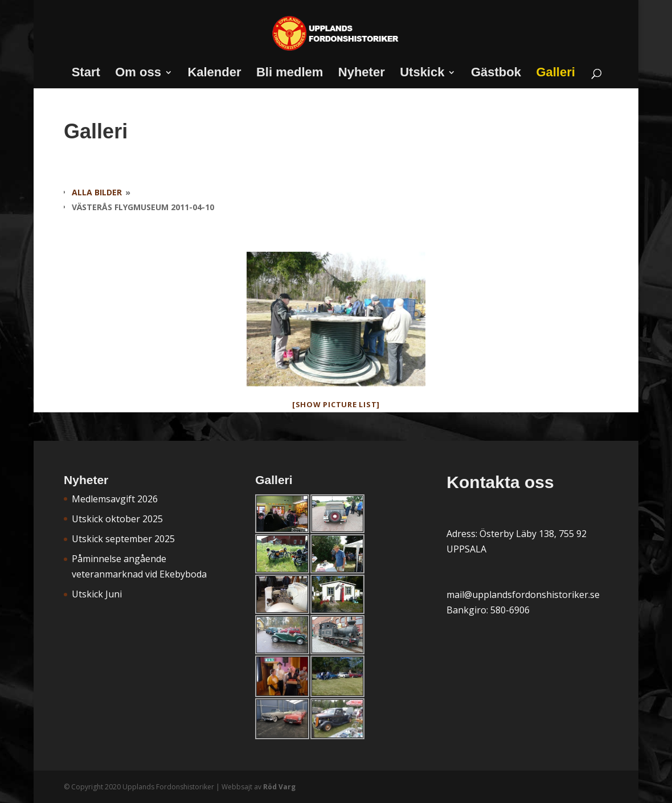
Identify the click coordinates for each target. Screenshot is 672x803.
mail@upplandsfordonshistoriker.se (523, 595)
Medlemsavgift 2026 (115, 499)
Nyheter (362, 74)
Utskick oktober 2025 (117, 519)
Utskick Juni (97, 594)
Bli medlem (290, 74)
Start (86, 74)
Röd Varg (279, 787)
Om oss (138, 74)
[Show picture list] (336, 404)
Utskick (422, 74)
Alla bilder (97, 192)
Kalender (214, 74)
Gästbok (496, 74)
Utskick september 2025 (123, 539)
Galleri (555, 74)
